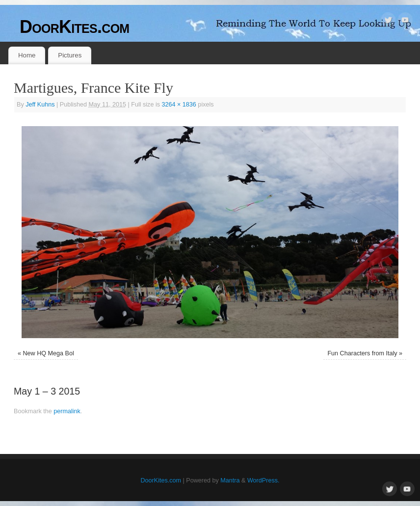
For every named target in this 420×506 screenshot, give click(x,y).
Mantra (230, 480)
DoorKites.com (74, 27)
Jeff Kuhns (40, 105)
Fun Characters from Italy (362, 353)
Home (27, 55)
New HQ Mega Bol (49, 353)
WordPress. (263, 480)
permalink (67, 411)
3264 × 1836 (179, 105)
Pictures (70, 55)
